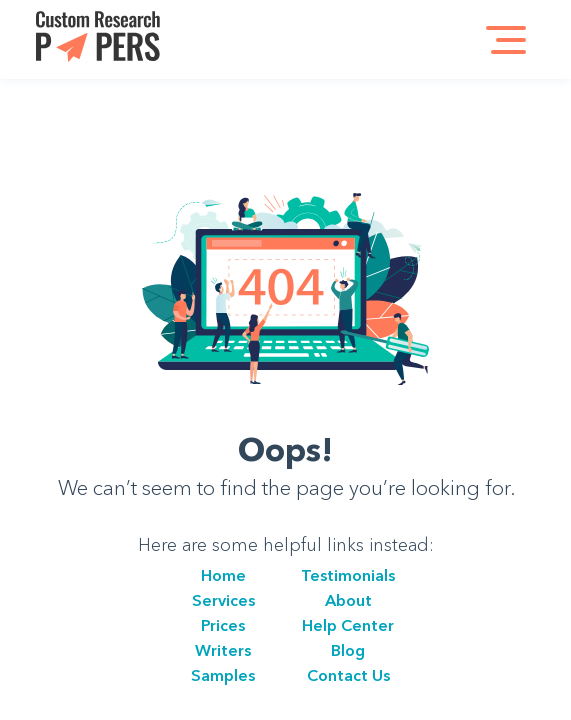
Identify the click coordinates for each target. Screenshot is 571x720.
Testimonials (348, 575)
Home (223, 575)
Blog (348, 650)
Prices (223, 625)
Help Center (348, 625)
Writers (223, 650)
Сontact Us (348, 675)
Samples (223, 675)
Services (223, 600)
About (348, 600)
